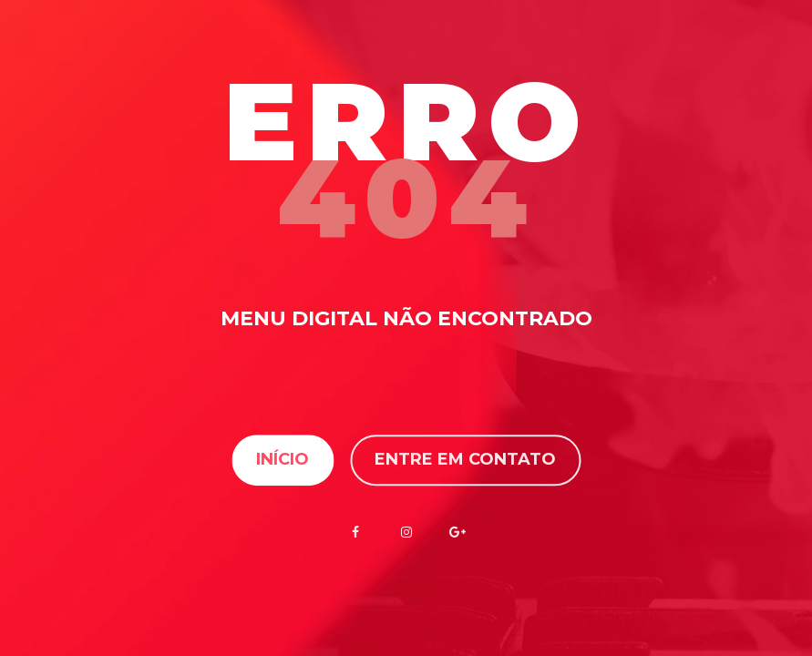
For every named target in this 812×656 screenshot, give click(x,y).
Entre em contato (465, 460)
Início (283, 460)
